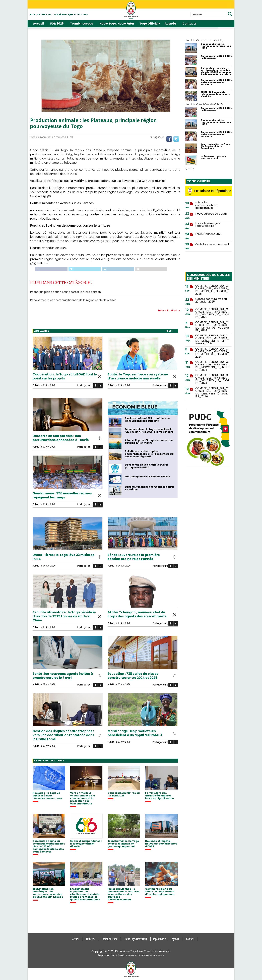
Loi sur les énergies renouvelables (208, 225)
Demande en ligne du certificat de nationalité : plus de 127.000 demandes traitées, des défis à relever (49, 846)
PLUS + (170, 331)
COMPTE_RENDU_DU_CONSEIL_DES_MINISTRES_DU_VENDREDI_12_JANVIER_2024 (212, 379)
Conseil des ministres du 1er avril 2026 (124, 794)
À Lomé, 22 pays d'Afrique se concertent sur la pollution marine (149, 442)
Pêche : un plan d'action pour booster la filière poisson (65, 292)
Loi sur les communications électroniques (206, 205)
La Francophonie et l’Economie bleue (147, 477)
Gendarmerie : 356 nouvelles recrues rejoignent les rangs (62, 495)
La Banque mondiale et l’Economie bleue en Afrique (150, 488)
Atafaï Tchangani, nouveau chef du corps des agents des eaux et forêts (137, 614)
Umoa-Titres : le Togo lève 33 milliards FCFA (63, 557)
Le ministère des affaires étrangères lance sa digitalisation (159, 796)
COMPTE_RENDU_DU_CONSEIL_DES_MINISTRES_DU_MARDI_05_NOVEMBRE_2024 (212, 326)
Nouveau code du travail (211, 214)
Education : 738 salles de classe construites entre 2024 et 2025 (133, 676)
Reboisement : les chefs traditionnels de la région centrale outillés (73, 300)
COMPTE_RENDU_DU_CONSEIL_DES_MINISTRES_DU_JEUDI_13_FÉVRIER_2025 (212, 290)
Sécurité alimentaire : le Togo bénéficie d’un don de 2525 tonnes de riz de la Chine (64, 616)
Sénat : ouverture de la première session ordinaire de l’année (134, 557)
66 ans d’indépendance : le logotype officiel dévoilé (86, 844)
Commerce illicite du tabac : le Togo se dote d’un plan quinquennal (160, 892)
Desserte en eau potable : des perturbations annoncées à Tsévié (61, 438)
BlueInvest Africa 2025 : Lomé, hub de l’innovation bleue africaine (147, 420)
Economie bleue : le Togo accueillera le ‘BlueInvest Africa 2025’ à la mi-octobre (149, 431)
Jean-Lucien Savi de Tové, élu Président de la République (216, 146)
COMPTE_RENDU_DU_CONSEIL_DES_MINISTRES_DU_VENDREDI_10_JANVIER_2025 (212, 313)
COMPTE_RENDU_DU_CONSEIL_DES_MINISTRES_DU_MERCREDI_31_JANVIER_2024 (212, 366)
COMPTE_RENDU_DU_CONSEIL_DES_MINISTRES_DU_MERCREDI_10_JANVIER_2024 (212, 392)
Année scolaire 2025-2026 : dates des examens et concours (216, 82)
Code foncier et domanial (212, 244)
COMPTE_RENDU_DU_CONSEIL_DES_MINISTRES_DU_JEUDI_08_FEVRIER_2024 (212, 353)
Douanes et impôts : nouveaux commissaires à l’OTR (161, 844)
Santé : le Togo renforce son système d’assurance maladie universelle (138, 376)
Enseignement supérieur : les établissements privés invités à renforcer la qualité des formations (85, 894)
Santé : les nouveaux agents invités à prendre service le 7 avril (63, 676)
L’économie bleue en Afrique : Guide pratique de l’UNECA (147, 466)
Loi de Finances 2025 (209, 234)
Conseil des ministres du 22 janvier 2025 (211, 300)
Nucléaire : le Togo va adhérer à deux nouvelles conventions (47, 796)
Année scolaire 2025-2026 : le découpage (216, 57)
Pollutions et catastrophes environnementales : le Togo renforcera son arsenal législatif (149, 454)
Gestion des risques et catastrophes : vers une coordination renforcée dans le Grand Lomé (63, 735)
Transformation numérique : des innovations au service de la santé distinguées (48, 893)
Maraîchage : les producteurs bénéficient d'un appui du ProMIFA (135, 733)
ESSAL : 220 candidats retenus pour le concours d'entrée (215, 94)
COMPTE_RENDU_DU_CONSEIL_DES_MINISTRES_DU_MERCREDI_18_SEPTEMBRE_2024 (212, 340)
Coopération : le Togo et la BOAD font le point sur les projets (65, 376)
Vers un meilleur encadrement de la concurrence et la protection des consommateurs (83, 798)
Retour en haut (169, 310)
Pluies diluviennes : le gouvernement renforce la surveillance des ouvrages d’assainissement (124, 894)
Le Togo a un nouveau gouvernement (213, 157)
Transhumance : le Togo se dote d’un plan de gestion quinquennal (123, 844)
